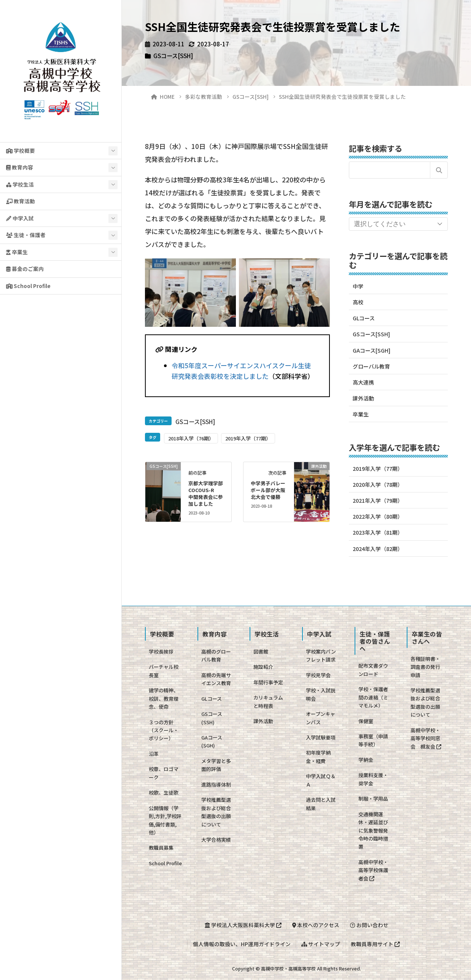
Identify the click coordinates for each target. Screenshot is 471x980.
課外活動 (363, 398)
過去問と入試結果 (321, 804)
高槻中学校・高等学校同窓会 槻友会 (426, 738)
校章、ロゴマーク (164, 773)
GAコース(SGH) (212, 741)
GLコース (364, 318)
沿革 (154, 754)
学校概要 (21, 150)
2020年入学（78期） (378, 484)
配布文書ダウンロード (373, 670)
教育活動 (21, 201)
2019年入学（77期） (248, 438)
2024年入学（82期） (378, 549)
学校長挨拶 (161, 651)
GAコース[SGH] (372, 350)
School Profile (28, 286)
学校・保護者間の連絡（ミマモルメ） (373, 697)
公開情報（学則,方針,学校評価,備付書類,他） (165, 820)
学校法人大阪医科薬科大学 (243, 925)
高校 (358, 302)
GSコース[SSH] (173, 55)
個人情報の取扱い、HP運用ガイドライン (242, 944)
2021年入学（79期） (378, 500)
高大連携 (363, 382)
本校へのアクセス (316, 925)
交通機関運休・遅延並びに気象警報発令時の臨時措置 (373, 830)
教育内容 (20, 167)
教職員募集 (161, 848)
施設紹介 (263, 667)
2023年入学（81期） (378, 532)
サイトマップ (321, 944)
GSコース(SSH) (212, 718)
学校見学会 (318, 675)
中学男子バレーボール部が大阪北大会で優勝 (268, 490)
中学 (358, 286)
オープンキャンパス (321, 718)
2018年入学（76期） (191, 438)
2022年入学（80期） (378, 516)
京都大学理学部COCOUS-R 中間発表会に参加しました (206, 493)
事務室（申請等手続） (373, 740)
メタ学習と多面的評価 (216, 765)
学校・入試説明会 (321, 694)
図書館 (261, 651)
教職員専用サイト (375, 944)
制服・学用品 (373, 799)
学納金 (366, 760)
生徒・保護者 (26, 235)
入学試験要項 (321, 737)
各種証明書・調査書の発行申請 (425, 667)
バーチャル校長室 (164, 671)
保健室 (366, 721)
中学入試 (20, 218)
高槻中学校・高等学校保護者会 (373, 870)
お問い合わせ (369, 925)
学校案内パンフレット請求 (321, 655)
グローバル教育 (371, 366)
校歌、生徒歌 (164, 792)
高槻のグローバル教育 (216, 655)
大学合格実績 (216, 840)
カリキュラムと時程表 (268, 701)
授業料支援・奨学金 (373, 779)
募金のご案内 (25, 269)
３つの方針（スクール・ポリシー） (164, 730)
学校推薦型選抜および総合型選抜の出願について (216, 812)
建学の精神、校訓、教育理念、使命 (164, 698)
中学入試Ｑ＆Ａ (321, 780)
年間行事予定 (268, 682)
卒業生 (17, 252)
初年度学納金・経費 (318, 757)
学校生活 (20, 184)
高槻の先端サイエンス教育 (216, 679)
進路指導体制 (216, 784)
